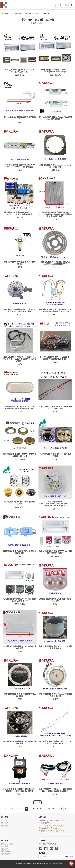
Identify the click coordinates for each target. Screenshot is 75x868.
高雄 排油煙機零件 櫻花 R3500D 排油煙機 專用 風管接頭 (55, 647)
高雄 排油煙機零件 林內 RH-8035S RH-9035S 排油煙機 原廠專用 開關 (55, 358)
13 (53, 809)
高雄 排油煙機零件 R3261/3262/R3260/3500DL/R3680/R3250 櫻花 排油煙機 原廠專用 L (56, 504)
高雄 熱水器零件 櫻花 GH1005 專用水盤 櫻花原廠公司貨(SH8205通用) (20, 310)
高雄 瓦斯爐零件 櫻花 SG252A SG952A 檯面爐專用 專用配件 (20, 455)
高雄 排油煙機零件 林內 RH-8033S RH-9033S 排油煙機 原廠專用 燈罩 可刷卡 (20, 408)
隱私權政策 (5, 851)
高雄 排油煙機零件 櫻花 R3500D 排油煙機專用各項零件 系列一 (20, 600)
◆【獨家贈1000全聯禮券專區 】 (52, 831)
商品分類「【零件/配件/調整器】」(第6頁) (32, 14)
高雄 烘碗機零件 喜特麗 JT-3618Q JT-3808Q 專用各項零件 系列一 (55, 71)
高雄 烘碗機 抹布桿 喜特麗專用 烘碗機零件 (20, 118)
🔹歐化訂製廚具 (45, 823)
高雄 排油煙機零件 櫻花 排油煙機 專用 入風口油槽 (20, 695)
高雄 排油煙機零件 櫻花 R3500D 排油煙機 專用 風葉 (20, 742)
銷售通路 (5, 826)
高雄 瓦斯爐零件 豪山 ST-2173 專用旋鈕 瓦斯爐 (55, 455)
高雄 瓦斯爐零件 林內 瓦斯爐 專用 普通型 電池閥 (20, 263)
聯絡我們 (5, 821)
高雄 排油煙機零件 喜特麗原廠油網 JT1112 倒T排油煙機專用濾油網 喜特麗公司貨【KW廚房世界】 (55, 214)
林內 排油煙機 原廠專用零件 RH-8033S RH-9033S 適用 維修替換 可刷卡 (20, 213)
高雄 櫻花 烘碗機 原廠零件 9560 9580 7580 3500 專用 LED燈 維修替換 (20, 166)
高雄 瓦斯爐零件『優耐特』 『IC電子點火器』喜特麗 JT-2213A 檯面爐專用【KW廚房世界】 (20, 359)
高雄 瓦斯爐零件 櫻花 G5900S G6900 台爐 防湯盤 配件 (55, 166)
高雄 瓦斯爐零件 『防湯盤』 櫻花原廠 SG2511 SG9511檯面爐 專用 (55, 263)
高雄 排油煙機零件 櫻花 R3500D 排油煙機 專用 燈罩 (20, 647)
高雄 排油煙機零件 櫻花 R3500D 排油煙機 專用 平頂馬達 (55, 695)
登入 (11, 844)
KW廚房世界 (7, 14)
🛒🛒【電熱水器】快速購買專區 (51, 826)
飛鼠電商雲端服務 (55, 864)
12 (49, 809)
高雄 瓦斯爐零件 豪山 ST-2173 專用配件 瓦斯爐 (20, 503)
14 (57, 809)
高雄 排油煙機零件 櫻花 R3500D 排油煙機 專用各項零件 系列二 (55, 552)
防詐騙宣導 (5, 854)
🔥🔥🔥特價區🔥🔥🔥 (48, 828)
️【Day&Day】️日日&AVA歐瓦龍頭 (52, 821)
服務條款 (5, 849)
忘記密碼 (5, 846)
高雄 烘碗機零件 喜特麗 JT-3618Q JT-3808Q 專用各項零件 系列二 (20, 71)
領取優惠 (69, 857)
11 (45, 809)
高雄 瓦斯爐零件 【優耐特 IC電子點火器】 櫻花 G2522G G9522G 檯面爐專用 (20, 790)
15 (61, 809)
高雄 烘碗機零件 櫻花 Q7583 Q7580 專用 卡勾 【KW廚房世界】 (55, 118)
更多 (38, 802)
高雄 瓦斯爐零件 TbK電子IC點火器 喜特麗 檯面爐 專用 (20, 552)
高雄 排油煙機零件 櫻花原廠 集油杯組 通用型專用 (55, 600)
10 (41, 809)
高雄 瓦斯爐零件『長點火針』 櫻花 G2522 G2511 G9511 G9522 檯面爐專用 (55, 790)
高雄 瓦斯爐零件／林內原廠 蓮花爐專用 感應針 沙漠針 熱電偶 (55, 408)
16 (66, 809)
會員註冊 (5, 844)
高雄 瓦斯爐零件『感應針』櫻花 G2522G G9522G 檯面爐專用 (55, 742)
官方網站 (5, 823)
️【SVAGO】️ (43, 833)
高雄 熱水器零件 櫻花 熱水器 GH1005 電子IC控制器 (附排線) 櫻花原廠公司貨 (55, 310)
